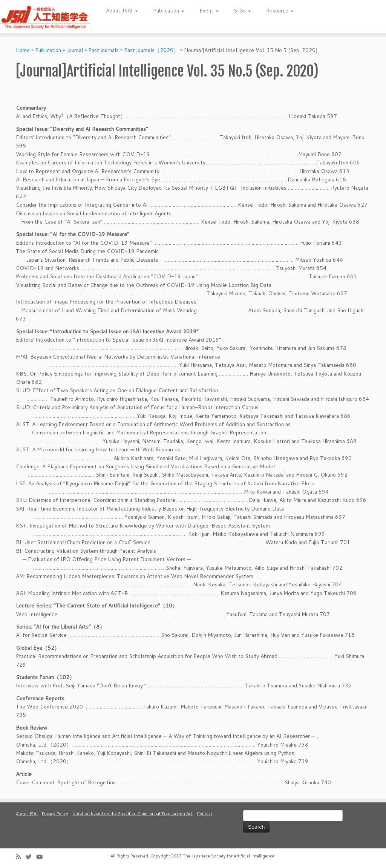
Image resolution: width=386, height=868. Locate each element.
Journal (75, 50)
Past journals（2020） (151, 50)
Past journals (103, 50)
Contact (204, 814)
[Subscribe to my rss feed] (21, 857)
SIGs (242, 11)
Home (23, 50)
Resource (280, 11)
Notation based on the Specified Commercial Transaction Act (132, 814)
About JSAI (122, 11)
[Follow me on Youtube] (42, 857)
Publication (169, 11)
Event (209, 11)
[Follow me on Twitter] (31, 857)
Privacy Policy (55, 814)
